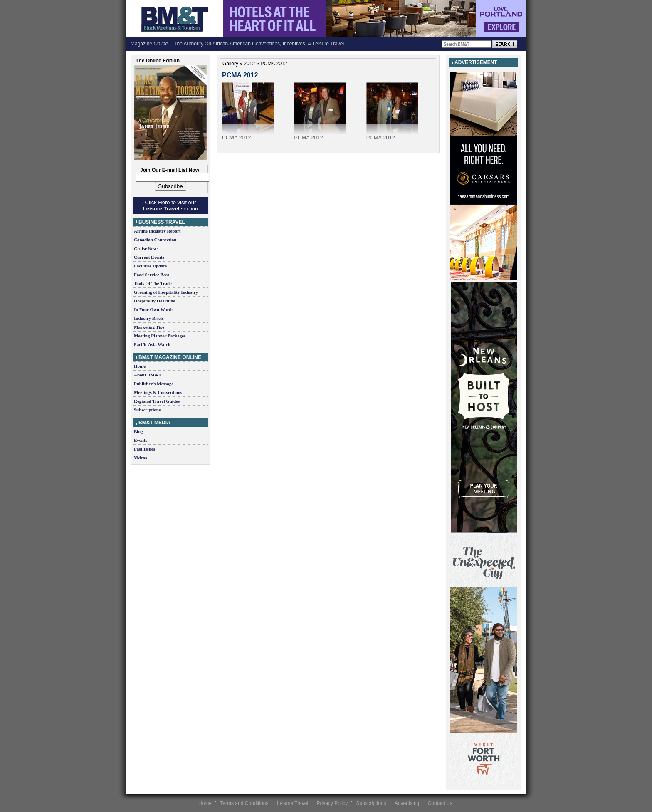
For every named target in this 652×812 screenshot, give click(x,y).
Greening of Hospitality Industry (166, 292)
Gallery (230, 64)
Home (140, 366)
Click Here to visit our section (170, 205)
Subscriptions (147, 410)
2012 (249, 64)
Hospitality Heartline (154, 301)
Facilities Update (150, 266)
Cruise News (146, 248)
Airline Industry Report (157, 231)
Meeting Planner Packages (160, 336)
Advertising (407, 803)
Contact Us (440, 803)
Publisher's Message (154, 384)
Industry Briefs (149, 318)
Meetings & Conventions (158, 392)
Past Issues (144, 449)
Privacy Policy (332, 803)
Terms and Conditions (244, 803)
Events (141, 440)
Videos (140, 458)
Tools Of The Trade (153, 283)
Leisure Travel (293, 803)
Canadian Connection (155, 240)
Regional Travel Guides (157, 401)
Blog (138, 431)
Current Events (149, 257)
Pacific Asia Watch (152, 344)
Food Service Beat (152, 275)
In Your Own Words (154, 309)
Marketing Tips (149, 327)
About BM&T (148, 375)
